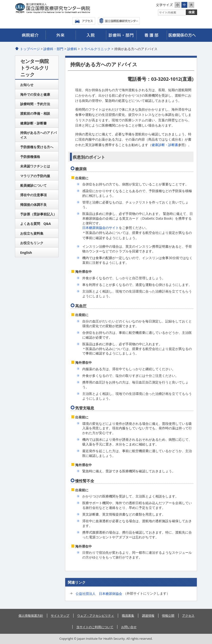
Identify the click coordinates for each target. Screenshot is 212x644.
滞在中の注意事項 (33, 195)
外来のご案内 (61, 35)
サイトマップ (60, 616)
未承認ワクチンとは (35, 166)
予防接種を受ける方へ (37, 147)
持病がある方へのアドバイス (38, 135)
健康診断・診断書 (165, 145)
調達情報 (148, 616)
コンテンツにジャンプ (0, 0)
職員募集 (128, 616)
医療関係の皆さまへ (182, 35)
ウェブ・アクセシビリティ (96, 616)
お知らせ (27, 85)
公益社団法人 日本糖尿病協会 (99, 594)
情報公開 (168, 616)
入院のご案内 (91, 35)
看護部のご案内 (152, 35)
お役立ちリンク (32, 243)
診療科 (72, 49)
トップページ (30, 49)
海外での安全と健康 (35, 94)
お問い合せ (129, 627)
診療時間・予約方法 (35, 104)
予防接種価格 (30, 157)
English (26, 253)
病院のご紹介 (30, 35)
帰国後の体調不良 (33, 205)
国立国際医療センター (119, 21)
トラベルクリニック (96, 49)
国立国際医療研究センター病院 (60, 8)
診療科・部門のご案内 (121, 35)
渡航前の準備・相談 (35, 113)
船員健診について (33, 185)
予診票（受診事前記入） (38, 214)
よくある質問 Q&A (35, 224)
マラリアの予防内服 (35, 176)
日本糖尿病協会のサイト (101, 228)
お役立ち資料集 (32, 233)
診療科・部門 (53, 49)
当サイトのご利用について (95, 627)
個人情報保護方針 (31, 616)
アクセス (84, 21)
